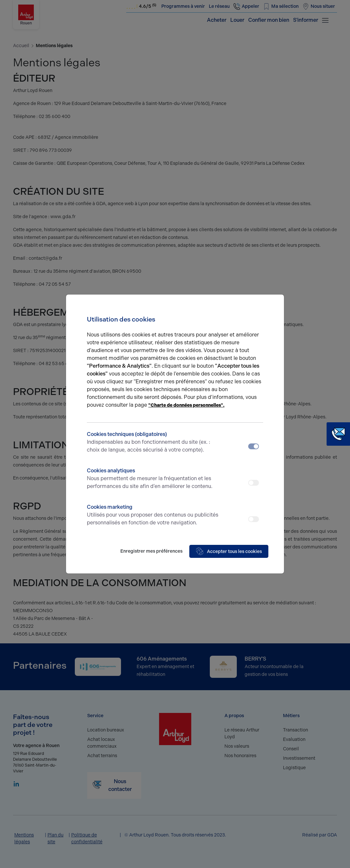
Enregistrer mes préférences (151, 551)
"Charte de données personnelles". (186, 405)
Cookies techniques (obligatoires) (153, 442)
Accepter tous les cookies (229, 551)
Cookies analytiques (153, 479)
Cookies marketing (153, 515)
